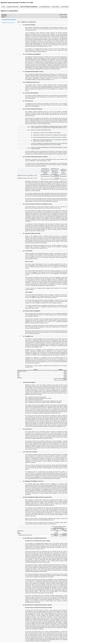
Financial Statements (13, 7)
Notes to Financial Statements (29, 7)
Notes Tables (56, 7)
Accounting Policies (45, 7)
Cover (3, 7)
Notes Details (65, 7)
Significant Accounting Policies (8, 23)
